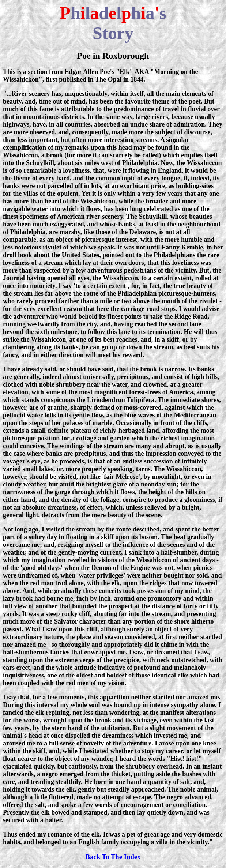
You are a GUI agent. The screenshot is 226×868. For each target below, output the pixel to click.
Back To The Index (113, 857)
